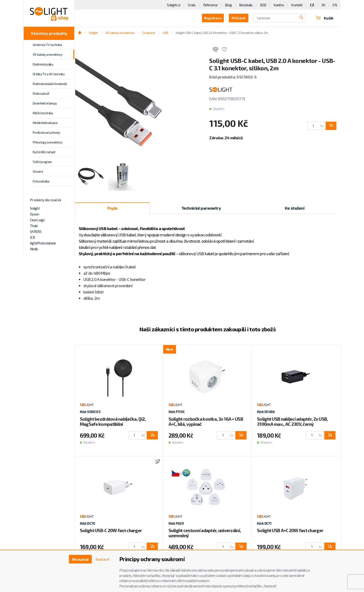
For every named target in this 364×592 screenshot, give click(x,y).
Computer (149, 33)
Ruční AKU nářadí (44, 152)
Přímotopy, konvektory (47, 142)
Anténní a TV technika (47, 45)
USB (165, 33)
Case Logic (37, 220)
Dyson (34, 214)
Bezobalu (246, 5)
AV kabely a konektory (47, 54)
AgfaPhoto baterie (43, 243)
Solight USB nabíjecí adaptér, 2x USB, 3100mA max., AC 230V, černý (292, 421)
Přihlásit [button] (238, 18)
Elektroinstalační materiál (50, 84)
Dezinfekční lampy (45, 103)
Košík (324, 18)
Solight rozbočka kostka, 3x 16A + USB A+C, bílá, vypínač (206, 421)
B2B (263, 5)
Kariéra (279, 5)
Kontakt (297, 5)
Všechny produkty (49, 33)
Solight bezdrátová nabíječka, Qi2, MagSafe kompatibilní (113, 421)
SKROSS (36, 231)
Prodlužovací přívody (46, 132)
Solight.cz (174, 5)
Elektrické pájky (43, 64)
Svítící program (42, 162)
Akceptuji (80, 559)
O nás (192, 5)
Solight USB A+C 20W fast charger (290, 530)
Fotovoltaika (41, 181)
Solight (35, 208)
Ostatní (38, 171)
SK (323, 5)
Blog (228, 5)
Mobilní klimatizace (45, 123)
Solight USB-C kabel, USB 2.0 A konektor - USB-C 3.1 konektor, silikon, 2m (222, 33)
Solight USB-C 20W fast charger (111, 530)
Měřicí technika (43, 113)
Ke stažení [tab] (295, 208)
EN (335, 5)
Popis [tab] (112, 208)
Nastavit (102, 559)
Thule (34, 226)
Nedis (34, 249)
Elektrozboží (41, 93)
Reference (210, 5)
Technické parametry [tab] (201, 208)
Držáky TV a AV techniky (49, 74)
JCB (32, 237)
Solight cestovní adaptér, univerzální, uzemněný (205, 533)
